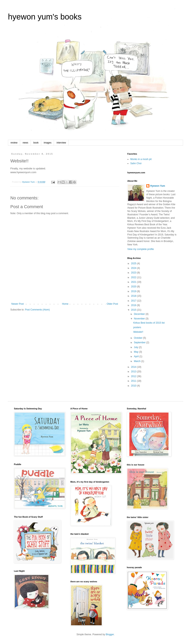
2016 (134, 305)
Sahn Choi (136, 163)
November (140, 319)
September (140, 342)
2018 (134, 296)
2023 (134, 273)
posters (137, 327)
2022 (134, 277)
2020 (134, 287)
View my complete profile (141, 249)
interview (61, 143)
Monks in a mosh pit (141, 159)
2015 (134, 310)
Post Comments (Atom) (37, 310)
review (14, 143)
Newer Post (18, 304)
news (25, 143)
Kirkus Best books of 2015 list (149, 323)
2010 (134, 386)
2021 (134, 282)
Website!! (138, 332)
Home (65, 304)
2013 (134, 372)
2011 (134, 381)
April (137, 356)
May (136, 352)
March (138, 361)
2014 (134, 367)
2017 (134, 301)
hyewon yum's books (45, 17)
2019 (134, 291)
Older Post (112, 304)
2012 (134, 376)
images (48, 143)
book (36, 143)
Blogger (110, 634)
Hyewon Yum (158, 186)
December (140, 314)
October (138, 338)
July (136, 347)
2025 (134, 263)
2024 (134, 268)
